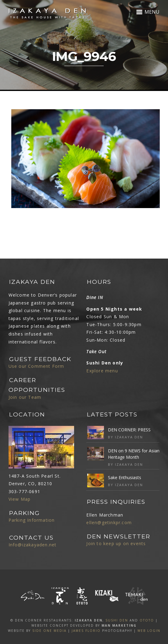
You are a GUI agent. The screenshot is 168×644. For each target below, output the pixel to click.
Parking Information (32, 520)
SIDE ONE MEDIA (49, 631)
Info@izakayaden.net (33, 545)
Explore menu (102, 371)
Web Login (149, 631)
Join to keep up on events (116, 543)
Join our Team (25, 397)
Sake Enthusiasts (125, 477)
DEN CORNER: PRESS (129, 430)
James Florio (86, 631)
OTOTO (147, 620)
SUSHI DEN (117, 620)
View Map (20, 499)
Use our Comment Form (36, 366)
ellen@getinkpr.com (109, 522)
